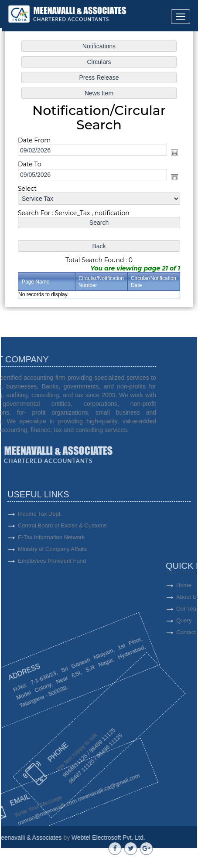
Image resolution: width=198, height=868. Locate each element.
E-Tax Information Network (51, 569)
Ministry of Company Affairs (52, 580)
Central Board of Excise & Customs (62, 557)
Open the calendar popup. (174, 153)
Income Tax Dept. (40, 545)
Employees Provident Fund (52, 592)
